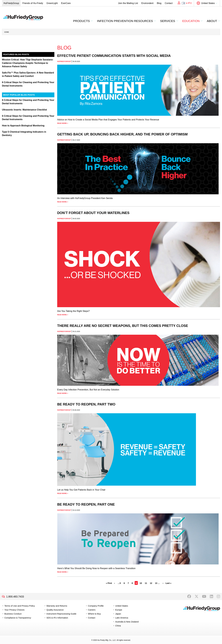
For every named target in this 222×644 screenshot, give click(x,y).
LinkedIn (211, 596)
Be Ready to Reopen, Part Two (86, 404)
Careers (92, 610)
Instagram (218, 596)
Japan (118, 614)
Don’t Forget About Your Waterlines (93, 213)
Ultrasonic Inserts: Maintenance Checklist (24, 110)
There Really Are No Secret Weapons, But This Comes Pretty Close (123, 326)
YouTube (204, 596)
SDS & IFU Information (57, 618)
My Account (178, 3)
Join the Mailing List (128, 3)
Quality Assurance (55, 610)
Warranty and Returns (57, 606)
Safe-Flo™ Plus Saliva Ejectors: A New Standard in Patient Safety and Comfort (28, 74)
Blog (159, 3)
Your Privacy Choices (14, 610)
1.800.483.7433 (15, 597)
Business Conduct (13, 614)
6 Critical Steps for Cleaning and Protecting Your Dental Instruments (28, 84)
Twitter (197, 596)
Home (7, 32)
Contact (169, 3)
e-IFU (189, 3)
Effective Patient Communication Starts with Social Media (114, 56)
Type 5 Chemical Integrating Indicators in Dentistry (24, 134)
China (118, 626)
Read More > (63, 123)
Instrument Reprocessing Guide (61, 614)
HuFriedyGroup (11, 3)
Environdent (147, 3)
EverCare (66, 3)
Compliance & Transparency (18, 618)
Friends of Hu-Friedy (33, 3)
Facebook (189, 596)
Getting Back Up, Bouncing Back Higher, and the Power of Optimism (122, 134)
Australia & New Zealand (127, 622)
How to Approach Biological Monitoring (23, 126)
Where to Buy (94, 614)
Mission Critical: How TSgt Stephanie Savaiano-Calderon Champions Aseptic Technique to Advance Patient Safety (28, 63)
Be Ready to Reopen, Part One (86, 504)
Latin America (122, 618)
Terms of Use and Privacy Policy (20, 606)
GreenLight (52, 3)
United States (208, 3)
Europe (119, 610)
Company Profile (96, 606)
